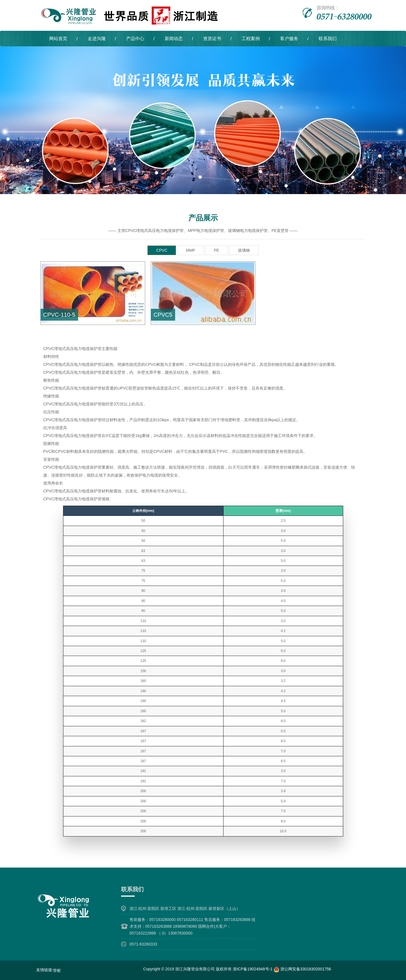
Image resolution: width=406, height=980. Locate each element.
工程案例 (251, 38)
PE (217, 250)
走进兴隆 (97, 38)
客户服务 (289, 38)
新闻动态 (174, 38)
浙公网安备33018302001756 (302, 969)
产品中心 (135, 38)
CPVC (162, 250)
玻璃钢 (244, 250)
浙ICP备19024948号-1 (253, 969)
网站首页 (58, 38)
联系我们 (328, 38)
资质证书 (212, 38)
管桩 (57, 970)
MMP (191, 250)
